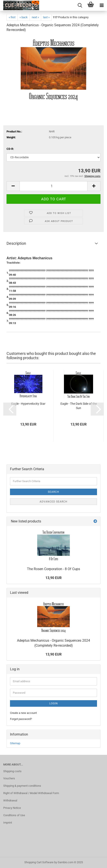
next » (35, 17)
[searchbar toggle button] (80, 5)
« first (12, 17)
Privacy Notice (12, 808)
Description (16, 243)
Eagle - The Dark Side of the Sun (79, 406)
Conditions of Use (14, 815)
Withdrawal (10, 800)
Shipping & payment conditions (22, 786)
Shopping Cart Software (39, 862)
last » (46, 17)
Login (54, 703)
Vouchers (9, 778)
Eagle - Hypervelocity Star (28, 404)
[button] (13, 186)
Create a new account (23, 713)
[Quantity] (53, 186)
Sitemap (15, 743)
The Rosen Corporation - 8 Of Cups (53, 569)
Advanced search (53, 502)
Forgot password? (21, 719)
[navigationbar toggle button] (102, 5)
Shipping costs (12, 771)
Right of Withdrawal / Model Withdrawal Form (31, 793)
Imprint (8, 823)
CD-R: (10, 149)
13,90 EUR (53, 578)
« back (24, 17)
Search (53, 492)
